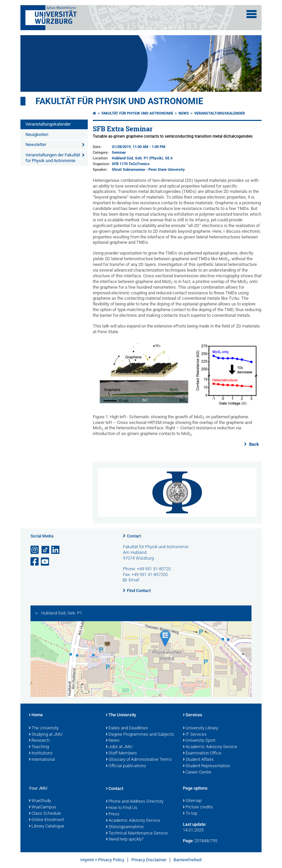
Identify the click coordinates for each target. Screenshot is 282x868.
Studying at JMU (46, 735)
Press (113, 814)
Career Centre (197, 773)
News (184, 113)
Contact (134, 536)
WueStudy (40, 801)
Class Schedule (45, 814)
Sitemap (192, 801)
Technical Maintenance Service (137, 834)
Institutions (41, 753)
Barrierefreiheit (188, 860)
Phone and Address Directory (135, 802)
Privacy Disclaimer (149, 860)
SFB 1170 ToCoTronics (131, 164)
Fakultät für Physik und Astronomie (119, 101)
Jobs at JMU (119, 747)
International (42, 760)
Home (36, 715)
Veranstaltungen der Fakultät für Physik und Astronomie (53, 158)
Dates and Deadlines (127, 728)
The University (44, 728)
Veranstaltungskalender (48, 124)
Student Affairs (198, 760)
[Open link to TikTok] (46, 550)
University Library (200, 728)
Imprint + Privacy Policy (102, 860)
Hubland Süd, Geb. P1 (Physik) (137, 158)
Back (254, 444)
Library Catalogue (47, 826)
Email (134, 580)
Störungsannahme (125, 827)
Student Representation (206, 766)
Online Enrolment (46, 820)
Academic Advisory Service (210, 747)
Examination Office (202, 753)
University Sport (199, 741)
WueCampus (43, 807)
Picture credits (198, 807)
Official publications (126, 766)
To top (190, 814)
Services (193, 715)
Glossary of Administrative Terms (139, 760)
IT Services (195, 735)
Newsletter (36, 144)
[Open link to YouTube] (46, 562)
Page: (188, 841)
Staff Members (121, 753)
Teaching (39, 747)
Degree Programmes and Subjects (140, 735)
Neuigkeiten (37, 134)
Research (39, 741)
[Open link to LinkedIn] (56, 550)
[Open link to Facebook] (35, 562)
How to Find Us (122, 808)
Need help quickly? (125, 840)
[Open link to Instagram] (35, 550)
